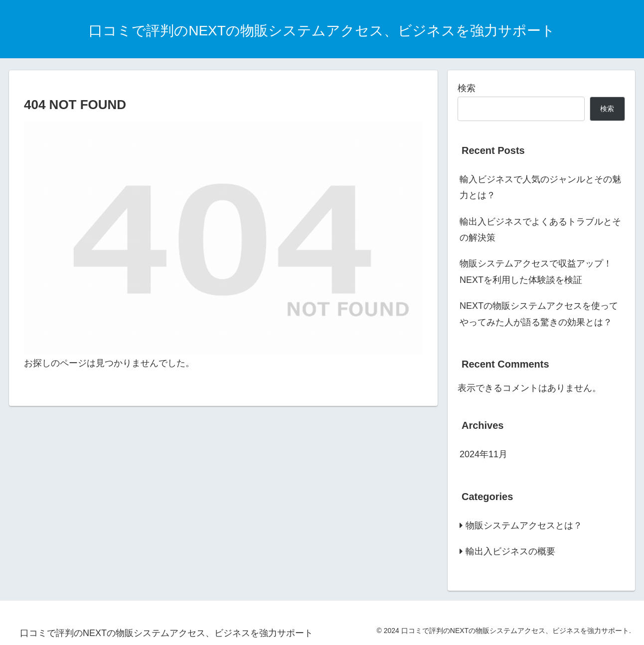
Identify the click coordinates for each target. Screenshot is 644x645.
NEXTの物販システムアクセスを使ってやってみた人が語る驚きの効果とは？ (539, 314)
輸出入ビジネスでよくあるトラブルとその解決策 (540, 230)
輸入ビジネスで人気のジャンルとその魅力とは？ (540, 187)
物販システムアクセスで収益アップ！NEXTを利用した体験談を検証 (536, 271)
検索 (467, 88)
